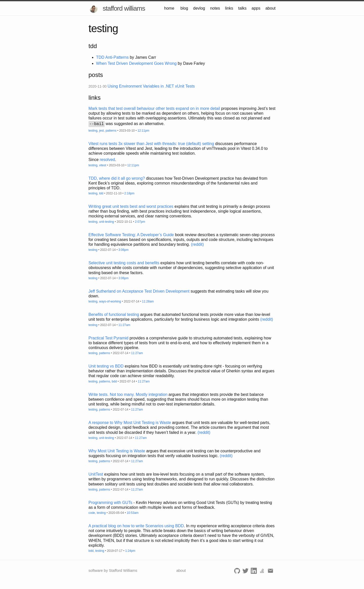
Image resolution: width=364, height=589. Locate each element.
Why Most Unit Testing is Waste (117, 451)
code (92, 513)
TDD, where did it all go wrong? (117, 178)
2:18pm (129, 193)
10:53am (133, 513)
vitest (103, 165)
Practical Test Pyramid (108, 338)
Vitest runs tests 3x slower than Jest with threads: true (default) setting (151, 144)
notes (215, 8)
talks (242, 8)
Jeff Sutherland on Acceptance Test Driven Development (139, 291)
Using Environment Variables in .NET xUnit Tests (151, 86)
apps (256, 8)
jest (101, 131)
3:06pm (123, 250)
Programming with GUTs (110, 503)
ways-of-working (110, 301)
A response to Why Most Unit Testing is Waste (130, 423)
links (229, 8)
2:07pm (140, 222)
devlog (199, 8)
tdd (101, 193)
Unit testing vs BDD (106, 366)
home (169, 8)
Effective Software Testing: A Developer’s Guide (131, 235)
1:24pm (130, 551)
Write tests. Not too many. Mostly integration (128, 394)
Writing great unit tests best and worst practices (131, 206)
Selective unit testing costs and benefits (124, 263)
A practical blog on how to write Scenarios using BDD (136, 526)
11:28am (148, 301)
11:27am (124, 325)
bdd (114, 381)
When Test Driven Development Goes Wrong (136, 63)
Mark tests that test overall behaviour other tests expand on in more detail (154, 108)
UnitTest (96, 474)
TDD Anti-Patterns (112, 57)
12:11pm (143, 131)
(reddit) (198, 244)
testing (93, 131)
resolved (107, 160)
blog (184, 8)
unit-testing (107, 222)
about (270, 8)
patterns (111, 131)
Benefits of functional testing (114, 314)
